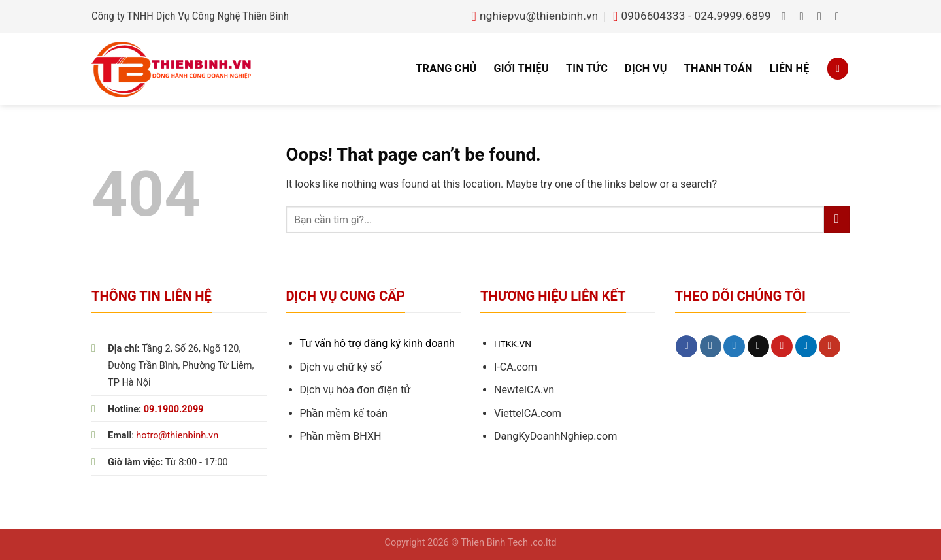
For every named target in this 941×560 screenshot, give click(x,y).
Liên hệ (790, 68)
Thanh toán (718, 68)
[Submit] (837, 220)
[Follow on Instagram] (805, 16)
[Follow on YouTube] (830, 346)
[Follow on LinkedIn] (806, 346)
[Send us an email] (841, 16)
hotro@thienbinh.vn (177, 436)
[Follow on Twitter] (823, 16)
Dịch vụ (646, 68)
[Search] (838, 68)
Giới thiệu (521, 68)
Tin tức (587, 68)
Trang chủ (446, 68)
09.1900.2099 (174, 409)
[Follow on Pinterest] (782, 346)
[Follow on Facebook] (787, 16)
